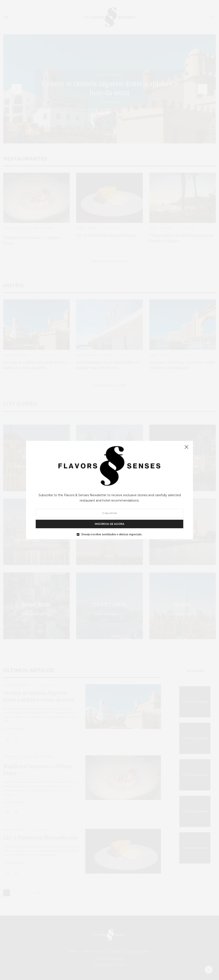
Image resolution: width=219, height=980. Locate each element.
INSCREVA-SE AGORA (109, 524)
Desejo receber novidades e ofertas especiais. (112, 534)
